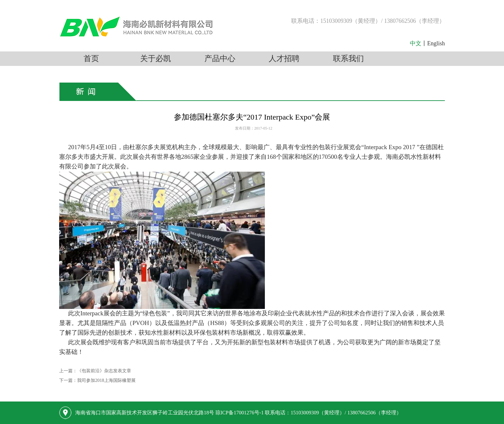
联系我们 (348, 59)
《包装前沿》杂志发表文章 (104, 371)
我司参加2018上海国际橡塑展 (106, 380)
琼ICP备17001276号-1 (239, 413)
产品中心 (220, 59)
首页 (91, 59)
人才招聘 (284, 59)
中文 (416, 43)
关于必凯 (156, 59)
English (436, 43)
